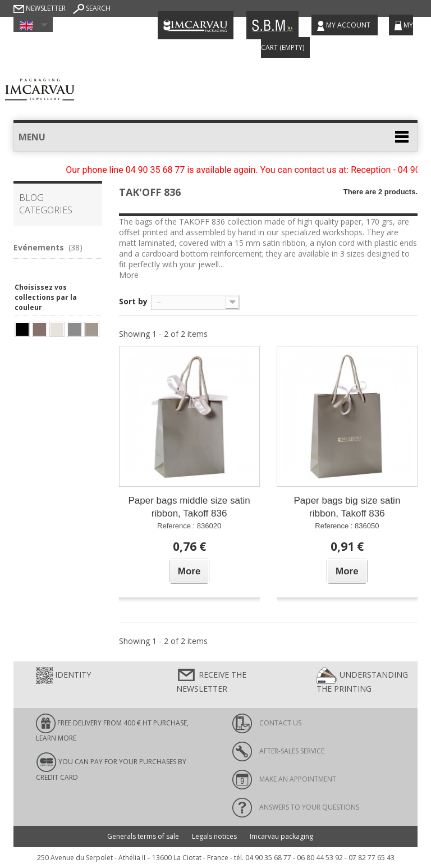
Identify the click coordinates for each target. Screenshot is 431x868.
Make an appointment (284, 779)
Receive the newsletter (211, 680)
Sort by (133, 301)
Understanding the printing (362, 680)
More (129, 275)
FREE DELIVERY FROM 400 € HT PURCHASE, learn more (112, 728)
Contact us (267, 723)
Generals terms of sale (143, 836)
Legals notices (214, 836)
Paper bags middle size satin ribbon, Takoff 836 (189, 507)
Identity (63, 675)
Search (92, 8)
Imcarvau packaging (281, 836)
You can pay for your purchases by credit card (111, 767)
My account (345, 26)
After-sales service (278, 751)
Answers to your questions (296, 807)
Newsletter (40, 8)
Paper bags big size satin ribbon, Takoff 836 (347, 507)
